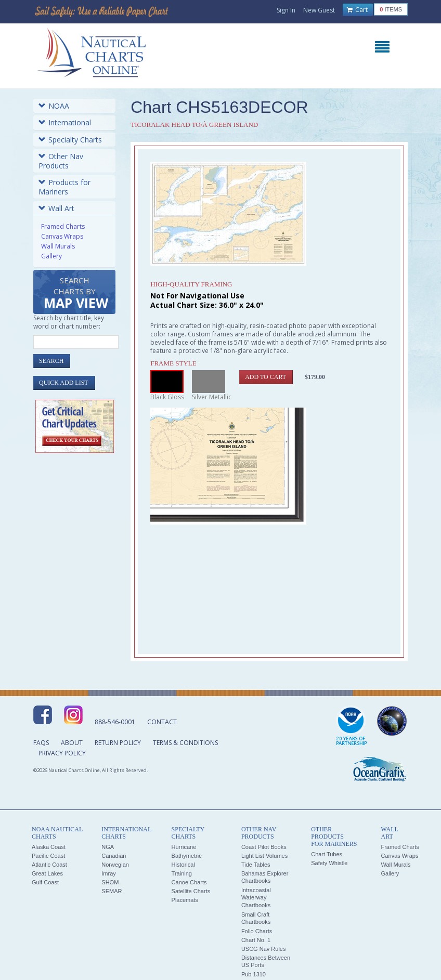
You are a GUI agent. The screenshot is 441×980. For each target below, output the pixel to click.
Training (182, 873)
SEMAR (112, 891)
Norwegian (115, 865)
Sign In (286, 10)
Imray (109, 873)
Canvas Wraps (62, 236)
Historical (183, 865)
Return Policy (118, 743)
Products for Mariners (64, 187)
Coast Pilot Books (264, 847)
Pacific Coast (48, 856)
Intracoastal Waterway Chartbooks (256, 898)
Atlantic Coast (49, 865)
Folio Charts (257, 931)
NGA (108, 847)
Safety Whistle (329, 863)
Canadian (114, 856)
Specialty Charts (70, 140)
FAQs (41, 743)
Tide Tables (256, 865)
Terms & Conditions (185, 743)
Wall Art (56, 208)
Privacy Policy (62, 753)
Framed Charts (63, 226)
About (72, 743)
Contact (162, 722)
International (65, 122)
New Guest (319, 10)
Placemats (185, 900)
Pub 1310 (254, 974)
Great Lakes (47, 873)
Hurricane (184, 847)
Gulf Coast (45, 882)
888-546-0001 (115, 722)
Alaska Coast (49, 847)
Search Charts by (76, 293)
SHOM (110, 882)
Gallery (51, 256)
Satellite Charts (191, 891)
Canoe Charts (189, 882)
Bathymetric (187, 856)
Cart (357, 10)
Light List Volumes (264, 856)
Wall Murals (58, 246)
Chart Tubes (327, 854)
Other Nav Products (61, 161)
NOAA (54, 106)
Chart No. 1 (256, 940)
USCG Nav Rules (264, 949)
